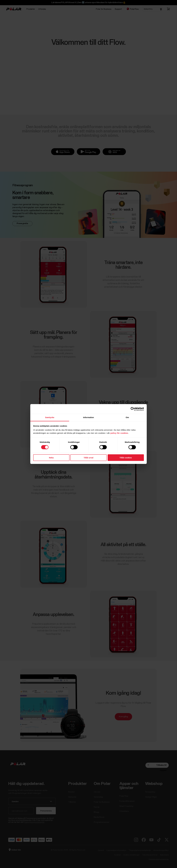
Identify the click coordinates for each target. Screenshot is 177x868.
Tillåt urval (89, 458)
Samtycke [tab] (50, 417)
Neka (51, 458)
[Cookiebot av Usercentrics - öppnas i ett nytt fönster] (133, 409)
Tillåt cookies (126, 458)
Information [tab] (89, 417)
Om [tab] (127, 417)
